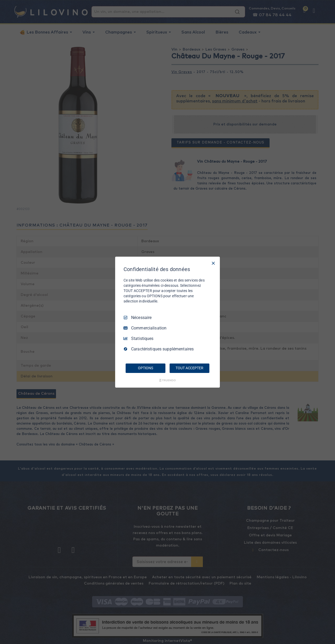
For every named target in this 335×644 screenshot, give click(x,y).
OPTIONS (146, 368)
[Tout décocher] (213, 263)
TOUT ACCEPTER (189, 368)
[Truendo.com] (167, 380)
